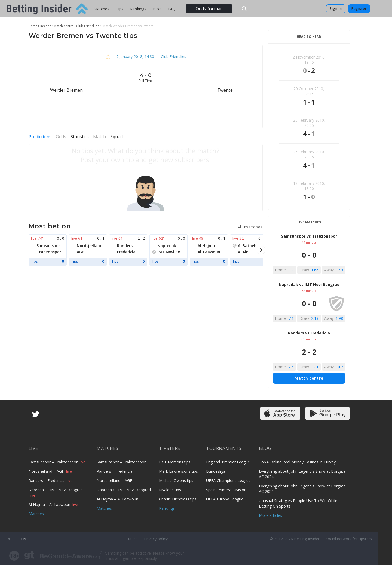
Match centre (309, 378)
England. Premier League (228, 462)
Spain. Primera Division (226, 490)
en (24, 539)
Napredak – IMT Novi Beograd (56, 490)
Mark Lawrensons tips (178, 471)
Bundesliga (216, 471)
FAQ (172, 9)
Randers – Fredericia (47, 480)
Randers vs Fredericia (309, 333)
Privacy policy (156, 539)
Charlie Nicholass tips (178, 499)
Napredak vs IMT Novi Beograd (309, 285)
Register (359, 9)
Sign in (336, 9)
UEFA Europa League (225, 499)
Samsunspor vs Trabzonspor (309, 236)
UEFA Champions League (228, 480)
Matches (102, 9)
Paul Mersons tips (175, 462)
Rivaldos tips (170, 490)
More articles (270, 515)
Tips (120, 9)
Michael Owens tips (176, 480)
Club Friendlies (173, 56)
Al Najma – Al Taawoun (50, 504)
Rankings (138, 9)
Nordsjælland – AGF (47, 471)
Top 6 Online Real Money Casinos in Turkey (297, 462)
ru (9, 539)
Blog (157, 9)
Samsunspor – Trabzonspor (54, 462)
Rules (133, 539)
